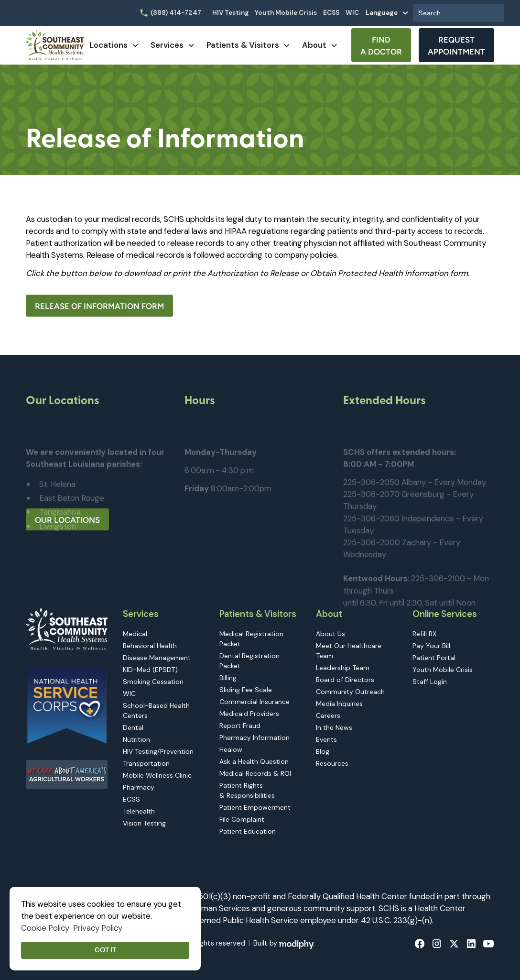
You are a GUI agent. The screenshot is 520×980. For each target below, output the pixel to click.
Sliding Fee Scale (246, 690)
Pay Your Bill (431, 646)
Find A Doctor (381, 46)
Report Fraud (240, 726)
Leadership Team (343, 668)
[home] (55, 45)
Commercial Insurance (255, 702)
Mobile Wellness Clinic (157, 775)
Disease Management (157, 658)
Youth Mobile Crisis (286, 13)
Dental (133, 727)
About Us (330, 634)
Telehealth (139, 811)
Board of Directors (345, 680)
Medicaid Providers (249, 714)
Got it (105, 950)
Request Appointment (456, 46)
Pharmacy (139, 787)
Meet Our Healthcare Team (349, 651)
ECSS (331, 13)
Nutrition (136, 739)
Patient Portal (434, 658)
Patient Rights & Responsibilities (247, 790)
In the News (334, 727)
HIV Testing (231, 13)
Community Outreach (350, 692)
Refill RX (424, 634)
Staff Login (430, 682)
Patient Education (248, 831)
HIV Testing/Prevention (158, 751)
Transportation (146, 763)
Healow (231, 749)
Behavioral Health (150, 646)
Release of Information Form (99, 306)
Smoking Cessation (153, 682)
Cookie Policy (45, 928)
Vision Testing (144, 823)
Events (326, 739)
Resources (332, 763)
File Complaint (242, 819)
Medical (135, 634)
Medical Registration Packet (251, 639)
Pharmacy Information (255, 738)
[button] (387, 13)
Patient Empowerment (255, 807)
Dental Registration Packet (249, 661)
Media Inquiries (339, 704)
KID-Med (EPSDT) (150, 670)
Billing (228, 678)
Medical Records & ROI (255, 773)
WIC (352, 13)
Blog (323, 751)
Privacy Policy (98, 928)
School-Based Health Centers (156, 710)
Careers (328, 716)
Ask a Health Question (254, 761)
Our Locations (67, 520)
